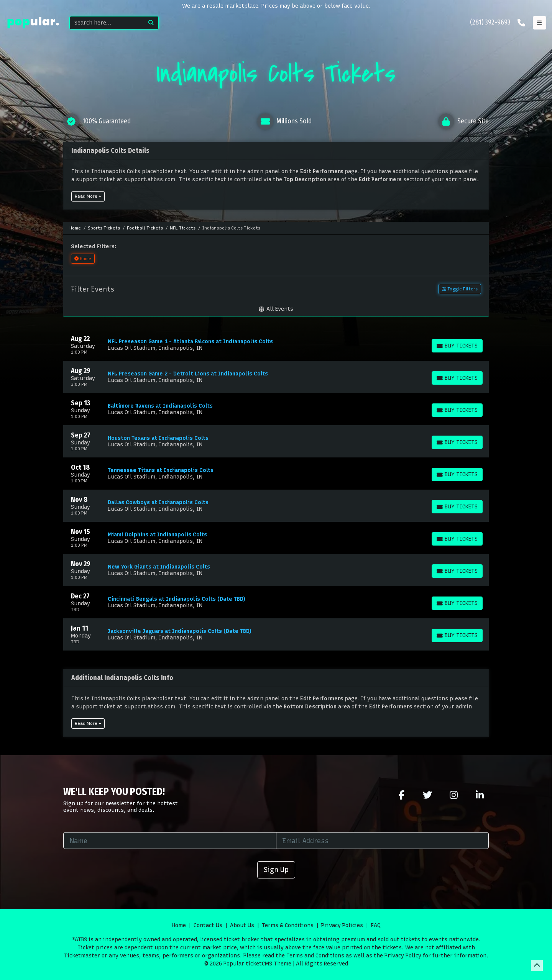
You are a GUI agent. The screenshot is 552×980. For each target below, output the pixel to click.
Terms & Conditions (288, 925)
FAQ (376, 925)
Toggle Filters (460, 289)
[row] (276, 345)
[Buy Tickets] (457, 346)
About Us (242, 925)
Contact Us (208, 925)
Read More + (88, 196)
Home (179, 925)
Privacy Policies (342, 925)
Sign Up (276, 869)
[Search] (107, 23)
